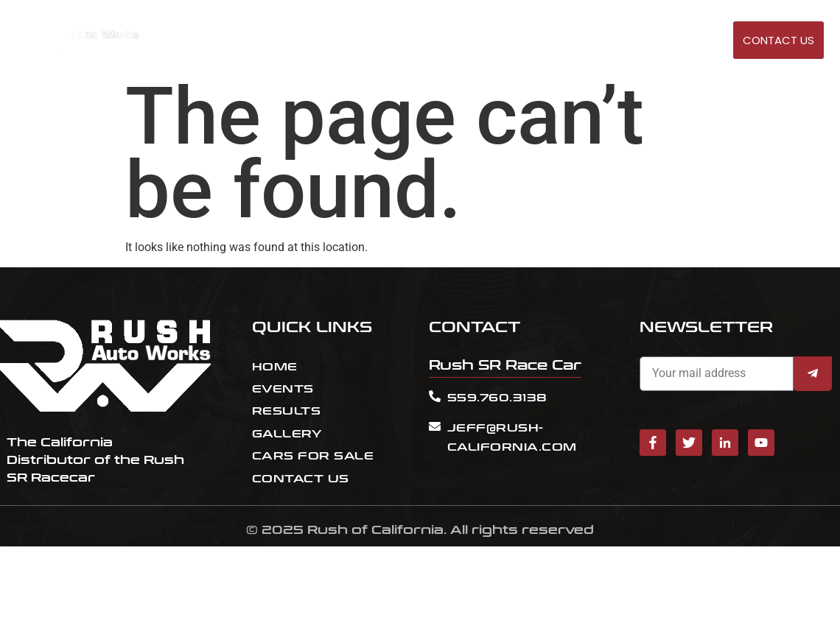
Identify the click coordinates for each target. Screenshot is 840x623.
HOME (467, 41)
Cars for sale (632, 41)
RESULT (562, 41)
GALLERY (706, 41)
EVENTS (513, 41)
